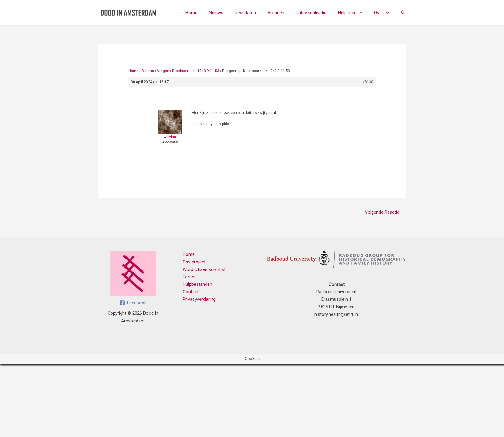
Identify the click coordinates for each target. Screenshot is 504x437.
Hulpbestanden (197, 284)
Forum (189, 277)
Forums (148, 71)
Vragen (163, 71)
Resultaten (257, 13)
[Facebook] (133, 303)
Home (208, 13)
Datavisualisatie (317, 13)
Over (383, 13)
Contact (191, 292)
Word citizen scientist (204, 269)
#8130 (368, 82)
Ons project (194, 262)
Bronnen (285, 13)
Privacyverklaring (199, 299)
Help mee (354, 13)
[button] (363, 13)
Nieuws (230, 13)
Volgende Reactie (385, 212)
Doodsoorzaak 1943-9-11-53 (196, 71)
